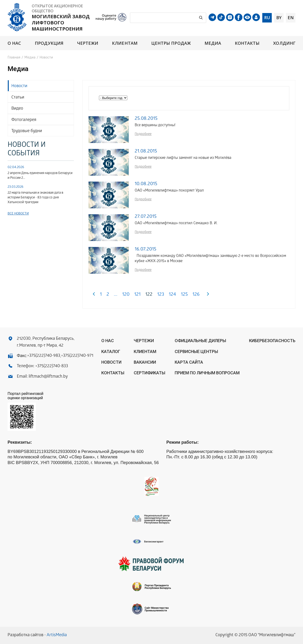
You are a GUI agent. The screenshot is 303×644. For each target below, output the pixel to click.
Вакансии (145, 362)
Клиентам (125, 43)
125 (184, 295)
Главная (14, 58)
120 (126, 295)
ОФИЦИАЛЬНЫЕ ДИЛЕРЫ (200, 341)
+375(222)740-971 (77, 356)
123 (161, 295)
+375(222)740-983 (44, 356)
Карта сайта (189, 362)
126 (196, 295)
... (116, 295)
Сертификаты (149, 373)
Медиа (213, 43)
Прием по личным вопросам (207, 373)
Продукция (49, 43)
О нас (14, 43)
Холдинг (284, 43)
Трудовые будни (27, 131)
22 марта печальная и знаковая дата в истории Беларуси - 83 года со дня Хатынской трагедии (35, 198)
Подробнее (143, 134)
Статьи (18, 98)
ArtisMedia (57, 635)
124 (172, 295)
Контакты (247, 43)
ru (267, 18)
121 (137, 295)
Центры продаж (171, 43)
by (279, 18)
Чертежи (88, 43)
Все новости (18, 214)
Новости (19, 86)
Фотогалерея (24, 120)
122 (149, 295)
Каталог (111, 351)
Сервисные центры (196, 351)
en (291, 18)
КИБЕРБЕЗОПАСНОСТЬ (272, 341)
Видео (17, 109)
